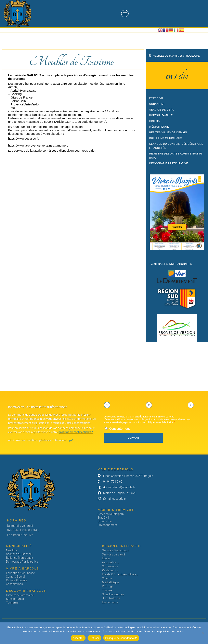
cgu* (70, 440)
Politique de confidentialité (121, 638)
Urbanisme (157, 104)
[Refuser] (203, 633)
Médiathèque (159, 127)
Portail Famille (161, 115)
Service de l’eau (162, 110)
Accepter (78, 638)
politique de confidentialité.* (76, 432)
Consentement (120, 429)
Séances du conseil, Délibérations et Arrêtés (176, 146)
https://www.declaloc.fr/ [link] (24, 139)
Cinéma (155, 121)
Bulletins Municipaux (166, 138)
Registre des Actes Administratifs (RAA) (176, 156)
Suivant (134, 438)
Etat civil (157, 98)
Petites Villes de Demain (168, 133)
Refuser (94, 638)
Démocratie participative (169, 163)
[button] (125, 14)
